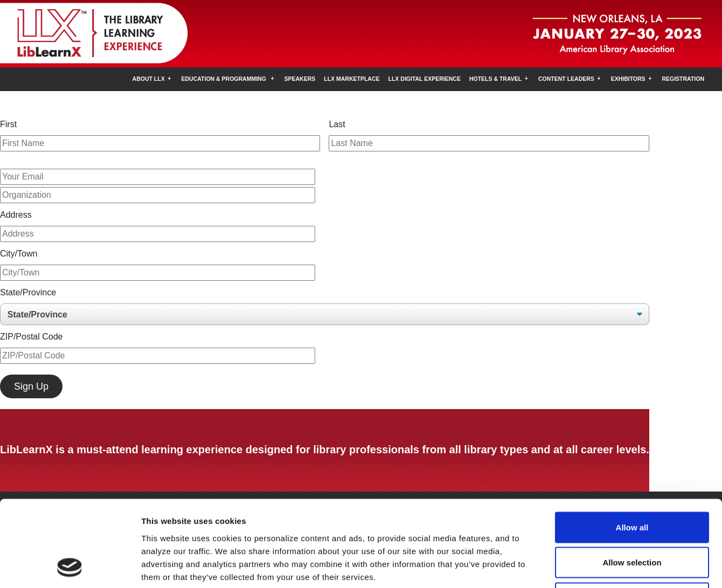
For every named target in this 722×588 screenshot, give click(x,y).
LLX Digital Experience (425, 79)
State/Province (28, 292)
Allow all (632, 447)
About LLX (149, 79)
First (8, 124)
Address (16, 215)
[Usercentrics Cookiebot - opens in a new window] (70, 567)
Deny (632, 517)
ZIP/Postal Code (32, 337)
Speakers (300, 79)
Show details (565, 567)
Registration (683, 79)
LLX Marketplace (352, 79)
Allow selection (632, 482)
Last (337, 124)
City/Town (19, 254)
